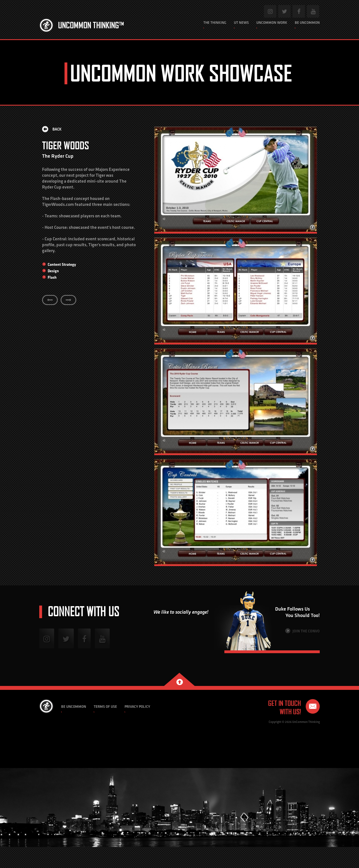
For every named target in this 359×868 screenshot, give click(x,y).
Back (52, 129)
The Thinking (215, 23)
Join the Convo (302, 631)
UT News (241, 23)
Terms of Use (105, 707)
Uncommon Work (272, 23)
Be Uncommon (307, 23)
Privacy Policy (137, 707)
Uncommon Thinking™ (91, 25)
